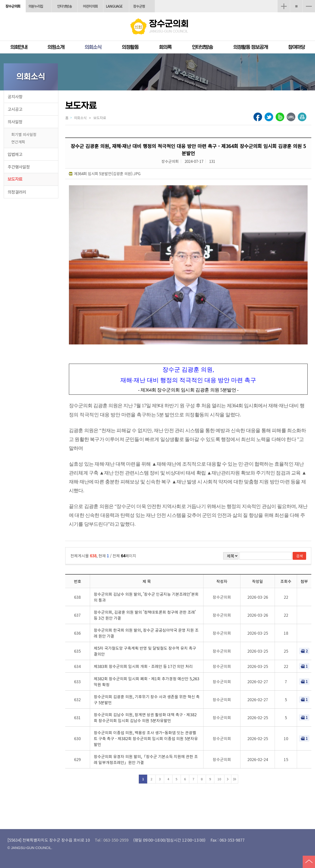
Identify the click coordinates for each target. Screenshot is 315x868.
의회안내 (19, 47)
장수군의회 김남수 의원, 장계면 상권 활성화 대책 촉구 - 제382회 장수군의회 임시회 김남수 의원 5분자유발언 (145, 717)
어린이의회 (90, 6)
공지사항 (15, 97)
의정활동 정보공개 (251, 47)
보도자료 (15, 179)
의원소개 (56, 47)
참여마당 (297, 47)
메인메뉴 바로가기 (157, 0)
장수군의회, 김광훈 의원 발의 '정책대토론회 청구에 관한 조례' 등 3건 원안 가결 (145, 615)
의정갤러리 (17, 192)
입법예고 (15, 154)
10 (219, 779)
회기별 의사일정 (24, 134)
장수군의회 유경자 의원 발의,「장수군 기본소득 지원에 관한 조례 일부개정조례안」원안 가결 (146, 759)
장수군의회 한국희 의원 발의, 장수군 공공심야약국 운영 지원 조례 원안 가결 (146, 633)
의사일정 (15, 122)
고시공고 (15, 109)
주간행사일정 (19, 167)
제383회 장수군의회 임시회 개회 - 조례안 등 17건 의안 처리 (143, 666)
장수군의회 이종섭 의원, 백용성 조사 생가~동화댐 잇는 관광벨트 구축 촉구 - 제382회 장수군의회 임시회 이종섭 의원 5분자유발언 (146, 738)
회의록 (165, 47)
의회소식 (93, 47)
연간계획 (18, 142)
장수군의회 (13, 6)
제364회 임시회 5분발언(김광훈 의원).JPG (107, 173)
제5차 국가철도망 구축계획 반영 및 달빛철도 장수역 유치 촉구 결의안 (145, 651)
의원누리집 (36, 6)
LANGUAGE (114, 6)
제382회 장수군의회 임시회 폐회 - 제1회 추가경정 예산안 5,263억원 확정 (147, 681)
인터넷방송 (64, 6)
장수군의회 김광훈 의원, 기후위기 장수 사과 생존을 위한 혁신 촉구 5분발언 (147, 699)
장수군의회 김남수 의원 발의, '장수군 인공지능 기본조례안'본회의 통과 (146, 597)
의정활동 (130, 47)
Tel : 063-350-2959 (112, 840)
